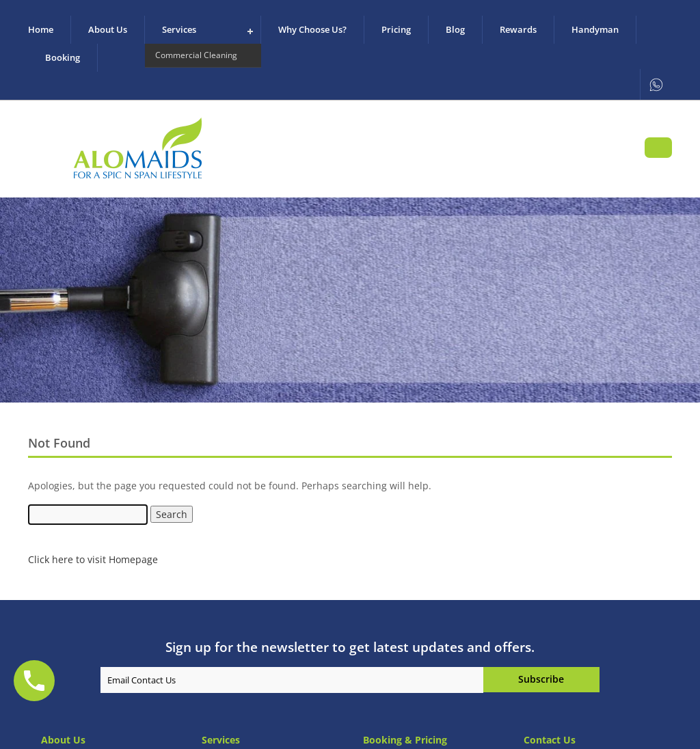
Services (179, 29)
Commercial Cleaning (196, 55)
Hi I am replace (541, 680)
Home (41, 29)
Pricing (396, 29)
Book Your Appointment (658, 148)
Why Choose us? (312, 29)
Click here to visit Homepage (93, 559)
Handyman (595, 29)
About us (108, 29)
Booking (63, 57)
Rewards (518, 29)
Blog (455, 29)
